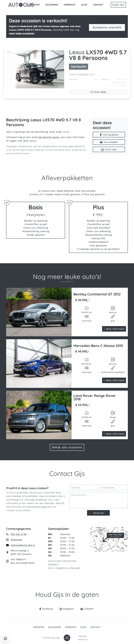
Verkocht (70, 5)
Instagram (67, 609)
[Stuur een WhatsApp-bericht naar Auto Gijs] (5, 638)
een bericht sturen (49, 137)
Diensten (34, 5)
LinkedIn (87, 609)
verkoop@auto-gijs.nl (23, 545)
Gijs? (84, 5)
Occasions (52, 5)
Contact (98, 5)
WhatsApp (16, 540)
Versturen (98, 513)
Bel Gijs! (118, 5)
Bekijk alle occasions (67, 447)
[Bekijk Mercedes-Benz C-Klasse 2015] (67, 364)
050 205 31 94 (19, 534)
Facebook (46, 609)
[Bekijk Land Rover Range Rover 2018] (67, 415)
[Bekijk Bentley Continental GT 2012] (67, 312)
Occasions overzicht (107, 27)
